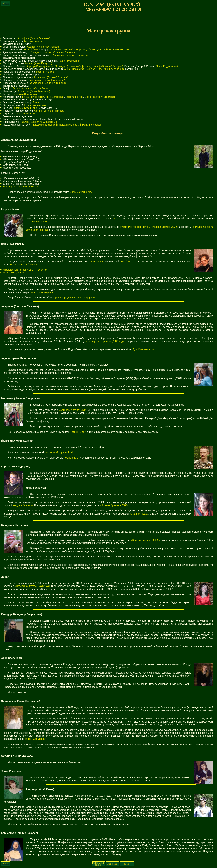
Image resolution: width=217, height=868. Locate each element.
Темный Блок (78, 432)
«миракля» (97, 262)
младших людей (139, 514)
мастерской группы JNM (59, 452)
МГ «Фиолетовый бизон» (24, 265)
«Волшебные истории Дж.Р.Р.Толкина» (25, 270)
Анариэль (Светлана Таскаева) (71, 55)
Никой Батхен (128, 262)
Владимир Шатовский (43, 52)
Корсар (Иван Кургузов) (39, 63)
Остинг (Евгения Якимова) (100, 97)
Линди (16, 88)
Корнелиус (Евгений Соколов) (51, 77)
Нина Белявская (55, 97)
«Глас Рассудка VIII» (15, 273)
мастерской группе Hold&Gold (32, 586)
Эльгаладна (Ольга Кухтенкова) (47, 80)
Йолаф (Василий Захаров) (104, 50)
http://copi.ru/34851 (37, 222)
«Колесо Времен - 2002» (114, 505)
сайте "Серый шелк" (36, 739)
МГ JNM (125, 50)
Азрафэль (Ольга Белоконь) (34, 38)
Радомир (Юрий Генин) (26, 108)
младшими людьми (42, 292)
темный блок (31, 50)
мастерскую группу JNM (72, 410)
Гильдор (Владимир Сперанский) (105, 69)
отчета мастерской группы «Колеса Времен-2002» (149, 227)
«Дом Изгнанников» (81, 192)
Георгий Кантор (33, 41)
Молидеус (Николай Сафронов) (69, 50)
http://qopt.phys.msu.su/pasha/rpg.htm (74, 297)
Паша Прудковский (69, 61)
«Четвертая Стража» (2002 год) (21, 187)
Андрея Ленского (23, 505)
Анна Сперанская (74, 69)
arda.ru (5, 3)
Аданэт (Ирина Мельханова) (43, 47)
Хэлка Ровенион (66, 52)
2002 (116, 219)
